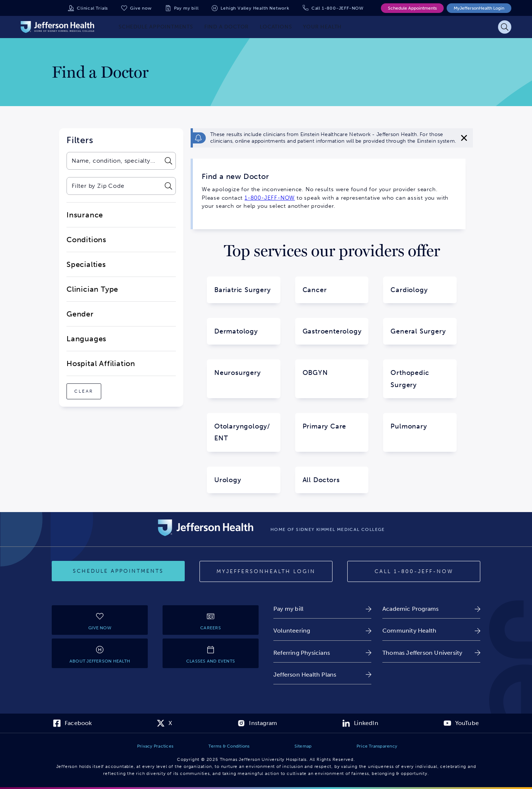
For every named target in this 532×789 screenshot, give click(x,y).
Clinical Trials (92, 8)
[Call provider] (414, 572)
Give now (141, 8)
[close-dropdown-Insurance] (121, 215)
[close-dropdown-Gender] (121, 314)
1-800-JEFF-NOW (270, 198)
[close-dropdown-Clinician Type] (121, 289)
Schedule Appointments (412, 8)
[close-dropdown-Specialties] (121, 264)
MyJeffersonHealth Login (479, 8)
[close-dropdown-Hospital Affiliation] (121, 363)
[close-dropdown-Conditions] (121, 240)
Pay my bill (186, 8)
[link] (322, 609)
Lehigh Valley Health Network (255, 8)
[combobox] (114, 161)
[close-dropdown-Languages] (121, 339)
